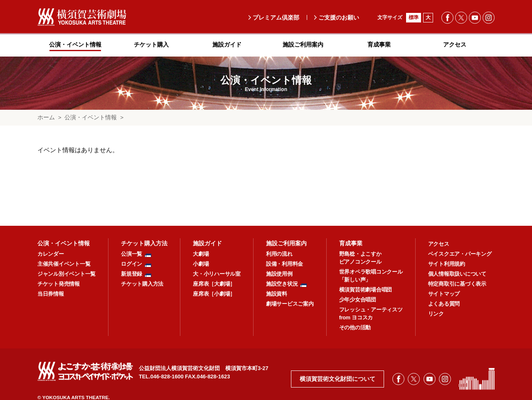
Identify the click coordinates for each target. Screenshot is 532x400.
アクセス (439, 244)
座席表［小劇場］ (214, 294)
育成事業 (351, 243)
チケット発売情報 (59, 284)
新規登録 (132, 274)
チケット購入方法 (144, 243)
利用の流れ (279, 254)
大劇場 (201, 254)
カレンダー (51, 254)
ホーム (46, 117)
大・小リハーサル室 (217, 274)
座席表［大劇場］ (214, 284)
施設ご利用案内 (286, 243)
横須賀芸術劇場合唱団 (366, 290)
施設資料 (277, 294)
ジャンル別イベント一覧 (66, 274)
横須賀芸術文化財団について (337, 379)
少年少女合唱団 (358, 300)
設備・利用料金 (284, 264)
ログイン (132, 264)
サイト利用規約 (447, 264)
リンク (436, 314)
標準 (414, 17)
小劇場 (201, 264)
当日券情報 (51, 294)
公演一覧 (132, 254)
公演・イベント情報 (91, 117)
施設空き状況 (282, 284)
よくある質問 (444, 304)
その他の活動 (355, 328)
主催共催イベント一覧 (64, 264)
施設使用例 (279, 274)
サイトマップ (444, 294)
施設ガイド (207, 243)
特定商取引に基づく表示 (457, 284)
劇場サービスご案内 (290, 304)
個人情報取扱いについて (457, 274)
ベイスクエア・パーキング (460, 254)
